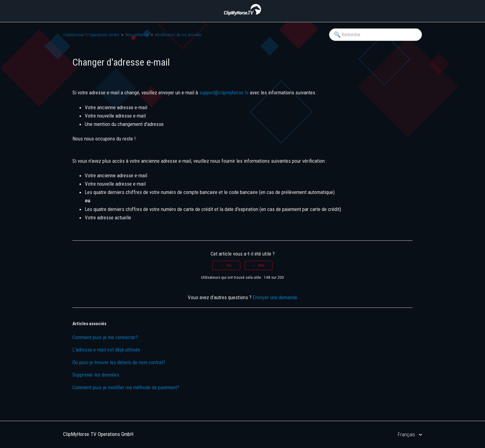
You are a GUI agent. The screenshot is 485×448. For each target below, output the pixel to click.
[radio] (226, 265)
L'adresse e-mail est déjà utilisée (106, 350)
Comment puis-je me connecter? (105, 337)
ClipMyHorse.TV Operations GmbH (91, 35)
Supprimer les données (96, 375)
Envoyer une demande (275, 297)
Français (407, 434)
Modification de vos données (178, 35)
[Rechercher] (376, 35)
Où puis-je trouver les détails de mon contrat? (119, 362)
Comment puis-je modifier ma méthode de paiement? (126, 387)
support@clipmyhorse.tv (224, 93)
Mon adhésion (137, 35)
